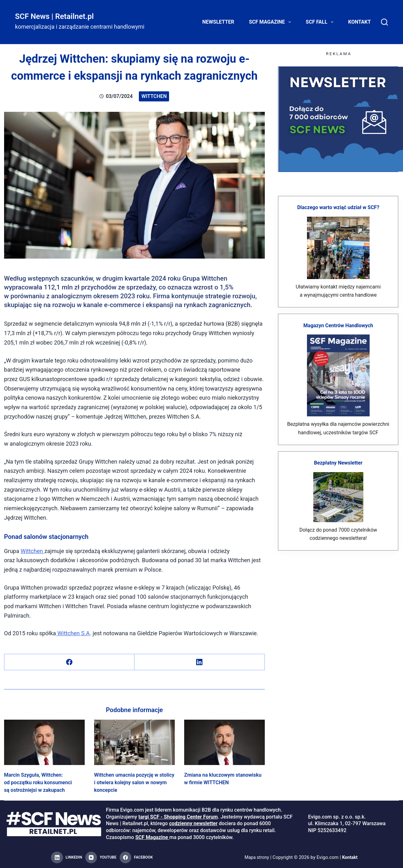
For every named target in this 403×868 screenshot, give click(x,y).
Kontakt (360, 22)
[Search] (384, 22)
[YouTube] (101, 858)
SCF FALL (321, 22)
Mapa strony (256, 857)
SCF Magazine (271, 22)
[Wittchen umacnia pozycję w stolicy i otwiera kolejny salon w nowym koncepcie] (134, 742)
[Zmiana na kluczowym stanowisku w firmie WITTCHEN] (224, 742)
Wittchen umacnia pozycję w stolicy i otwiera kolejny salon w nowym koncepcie (134, 782)
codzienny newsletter (193, 823)
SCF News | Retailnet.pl (54, 16)
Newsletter (218, 22)
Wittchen (154, 96)
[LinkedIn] (199, 662)
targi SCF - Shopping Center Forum (178, 817)
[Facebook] (69, 662)
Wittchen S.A (73, 633)
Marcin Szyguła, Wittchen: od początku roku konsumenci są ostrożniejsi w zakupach (38, 782)
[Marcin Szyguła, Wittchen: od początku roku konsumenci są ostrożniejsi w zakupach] (44, 742)
